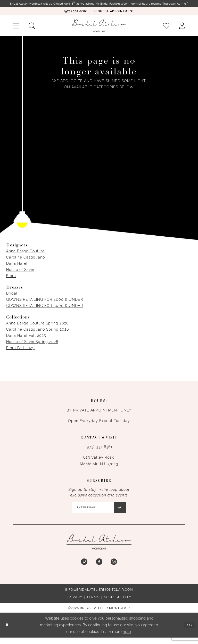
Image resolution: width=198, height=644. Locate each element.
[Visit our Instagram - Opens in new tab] (114, 568)
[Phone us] (76, 16)
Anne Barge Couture (25, 255)
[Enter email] (99, 513)
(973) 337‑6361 (99, 451)
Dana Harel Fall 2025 (26, 340)
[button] (16, 30)
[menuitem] (76, 16)
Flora (11, 280)
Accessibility (118, 604)
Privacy (75, 604)
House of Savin (20, 274)
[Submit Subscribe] (124, 513)
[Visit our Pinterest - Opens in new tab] (84, 568)
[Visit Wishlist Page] (166, 30)
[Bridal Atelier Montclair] (99, 30)
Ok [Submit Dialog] (189, 631)
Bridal (12, 298)
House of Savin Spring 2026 (32, 346)
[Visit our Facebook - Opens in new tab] (99, 568)
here (127, 638)
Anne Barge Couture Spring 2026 (37, 328)
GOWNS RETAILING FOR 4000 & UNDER (45, 304)
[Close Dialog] (8, 632)
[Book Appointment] (114, 16)
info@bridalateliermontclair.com (99, 596)
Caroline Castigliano (26, 262)
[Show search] (32, 30)
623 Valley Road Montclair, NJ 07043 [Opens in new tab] (99, 465)
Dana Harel (17, 268)
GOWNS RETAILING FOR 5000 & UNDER (45, 310)
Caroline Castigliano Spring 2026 (38, 334)
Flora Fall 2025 (20, 352)
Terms (93, 604)
